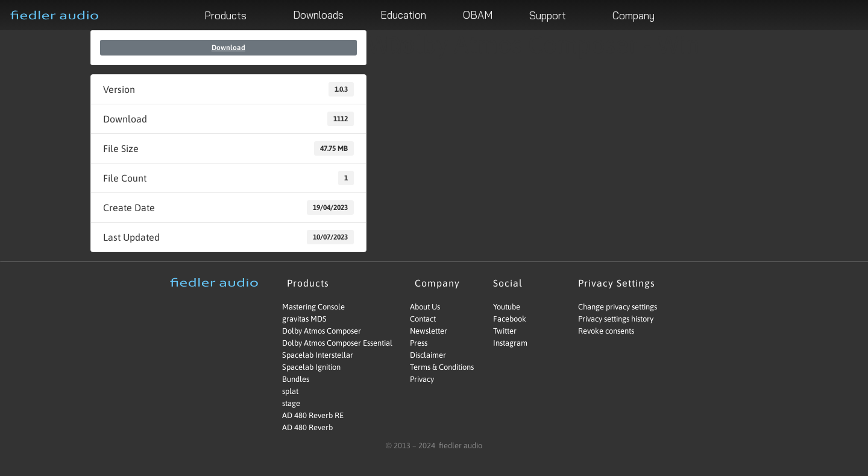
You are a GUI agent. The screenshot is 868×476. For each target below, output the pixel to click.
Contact (423, 319)
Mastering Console (313, 307)
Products (230, 15)
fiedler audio (460, 446)
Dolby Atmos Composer (322, 331)
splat (290, 391)
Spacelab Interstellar (318, 355)
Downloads (318, 15)
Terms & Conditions (442, 367)
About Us (425, 307)
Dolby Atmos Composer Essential (327, 343)
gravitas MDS (304, 319)
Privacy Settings (620, 283)
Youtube (507, 307)
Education (403, 15)
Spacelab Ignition (311, 367)
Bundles (296, 379)
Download (228, 48)
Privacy (422, 379)
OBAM (478, 15)
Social (511, 283)
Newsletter (429, 331)
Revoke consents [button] (606, 331)
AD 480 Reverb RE (313, 415)
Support (552, 15)
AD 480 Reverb (307, 427)
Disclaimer (428, 355)
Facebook (510, 319)
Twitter (505, 331)
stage (291, 403)
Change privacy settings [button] (618, 307)
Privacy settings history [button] (616, 319)
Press (419, 343)
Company (638, 15)
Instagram (510, 343)
